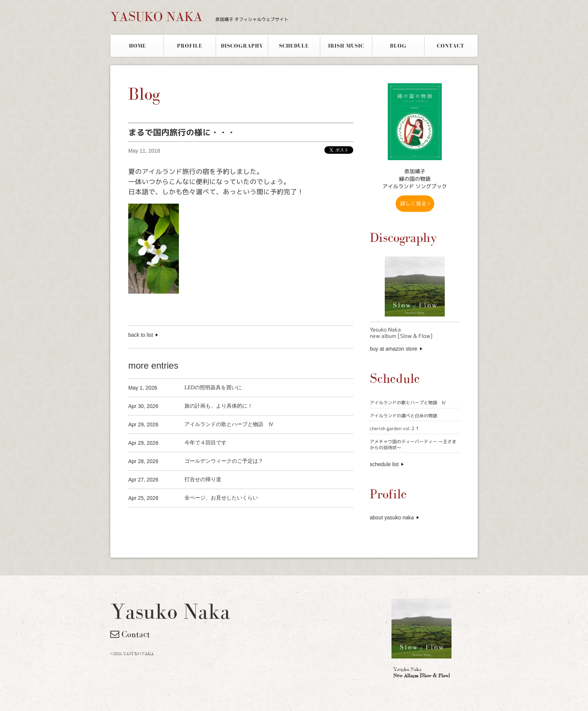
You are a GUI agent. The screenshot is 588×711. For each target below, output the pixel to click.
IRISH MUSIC (346, 46)
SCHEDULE (294, 46)
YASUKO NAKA (199, 16)
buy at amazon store (394, 349)
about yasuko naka (392, 517)
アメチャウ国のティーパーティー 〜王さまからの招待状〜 (413, 445)
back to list (141, 335)
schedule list (384, 464)
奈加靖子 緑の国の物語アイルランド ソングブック (415, 179)
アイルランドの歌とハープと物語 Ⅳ (408, 403)
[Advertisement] (216, 520)
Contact (130, 634)
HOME (138, 46)
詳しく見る (415, 203)
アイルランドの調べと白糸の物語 (403, 416)
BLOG (398, 46)
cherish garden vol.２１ (395, 428)
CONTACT (451, 46)
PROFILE (190, 46)
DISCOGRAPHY (242, 46)
